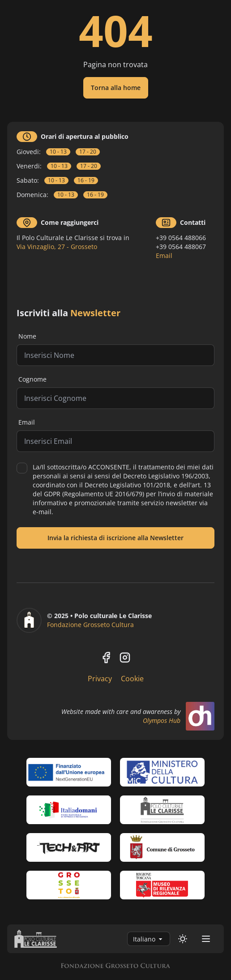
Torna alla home (116, 88)
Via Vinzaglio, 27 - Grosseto (57, 247)
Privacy (100, 679)
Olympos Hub (162, 720)
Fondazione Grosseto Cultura (90, 625)
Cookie (132, 679)
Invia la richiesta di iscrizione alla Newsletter (115, 538)
